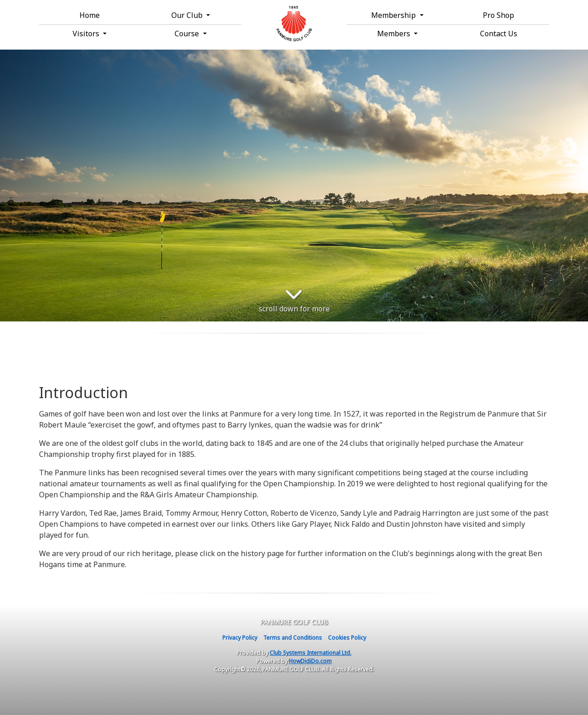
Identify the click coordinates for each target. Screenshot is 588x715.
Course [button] (188, 34)
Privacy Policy (240, 638)
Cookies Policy (347, 638)
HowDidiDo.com (310, 661)
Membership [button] (394, 15)
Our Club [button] (188, 15)
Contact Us (499, 34)
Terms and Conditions (293, 638)
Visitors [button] (87, 34)
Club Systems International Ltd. (311, 653)
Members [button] (395, 34)
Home (90, 15)
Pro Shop (498, 15)
